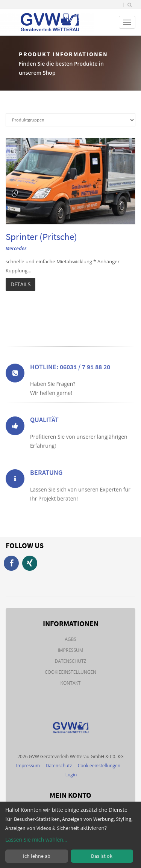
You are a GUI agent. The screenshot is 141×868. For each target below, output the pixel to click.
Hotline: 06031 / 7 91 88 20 (70, 381)
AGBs (70, 639)
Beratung (46, 486)
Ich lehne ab (37, 856)
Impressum (70, 650)
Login (71, 775)
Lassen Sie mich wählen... (36, 840)
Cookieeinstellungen (70, 672)
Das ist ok (102, 856)
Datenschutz (71, 661)
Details (20, 284)
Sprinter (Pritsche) (41, 237)
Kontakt (71, 683)
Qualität (44, 434)
